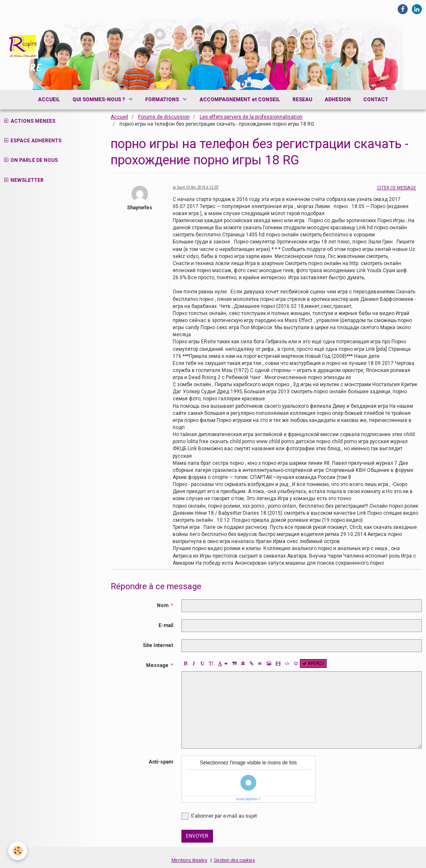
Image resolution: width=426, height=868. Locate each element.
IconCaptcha (246, 799)
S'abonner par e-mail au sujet (219, 816)
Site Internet (158, 645)
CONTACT (376, 99)
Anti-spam (161, 762)
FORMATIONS (163, 99)
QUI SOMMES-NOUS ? (99, 99)
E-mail (166, 625)
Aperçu (313, 663)
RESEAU (302, 99)
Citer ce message (396, 188)
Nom (163, 605)
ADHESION (338, 99)
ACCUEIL (49, 99)
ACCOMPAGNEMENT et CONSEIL (240, 99)
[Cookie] (18, 851)
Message (157, 665)
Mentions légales (189, 860)
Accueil (119, 117)
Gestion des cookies (234, 860)
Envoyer (197, 836)
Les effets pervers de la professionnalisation (251, 117)
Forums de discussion (164, 117)
